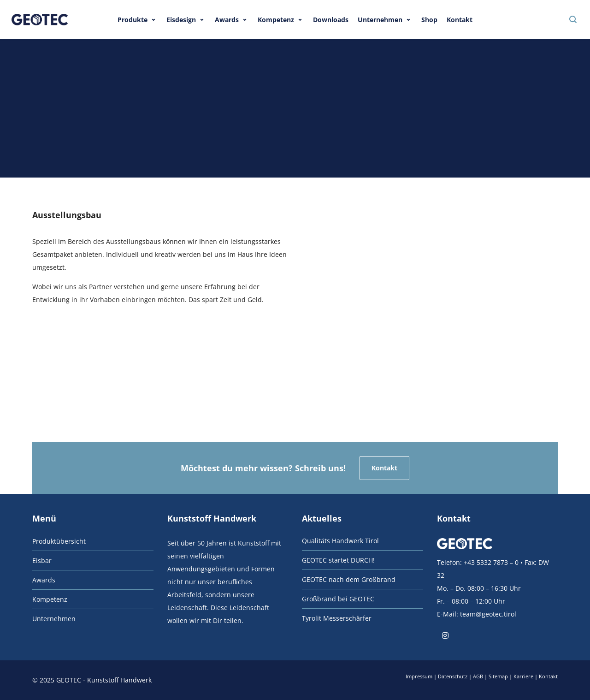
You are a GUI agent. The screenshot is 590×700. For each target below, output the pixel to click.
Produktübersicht (59, 541)
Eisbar (42, 561)
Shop (429, 20)
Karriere (523, 676)
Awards (227, 20)
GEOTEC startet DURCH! (338, 560)
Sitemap (498, 676)
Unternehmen (380, 20)
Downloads (331, 20)
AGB (478, 676)
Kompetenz (276, 20)
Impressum (419, 676)
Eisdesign (181, 20)
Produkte (133, 20)
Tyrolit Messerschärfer (337, 618)
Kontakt (460, 20)
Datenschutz (453, 676)
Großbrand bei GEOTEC (338, 599)
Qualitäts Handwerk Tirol (340, 541)
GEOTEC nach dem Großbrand (349, 579)
